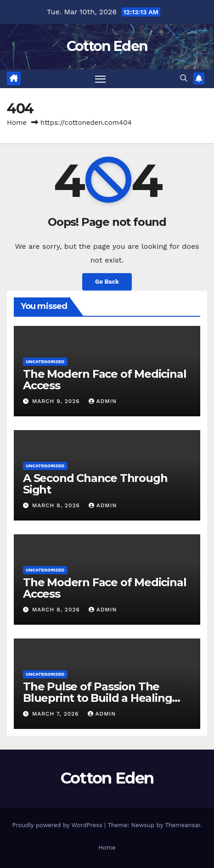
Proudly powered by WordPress (58, 825)
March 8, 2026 (57, 505)
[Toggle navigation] (101, 79)
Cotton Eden (107, 46)
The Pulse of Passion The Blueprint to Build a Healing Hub (97, 698)
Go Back (107, 282)
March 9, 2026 (57, 401)
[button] (184, 78)
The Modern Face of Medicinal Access (104, 380)
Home (17, 123)
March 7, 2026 (57, 714)
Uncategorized (45, 361)
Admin (103, 401)
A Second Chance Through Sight (95, 484)
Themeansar (183, 825)
